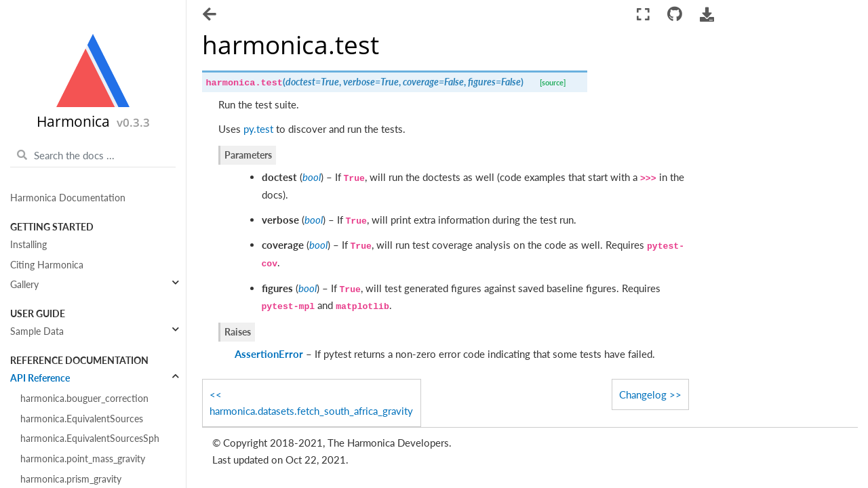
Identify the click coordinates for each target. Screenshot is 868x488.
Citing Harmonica (47, 265)
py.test (258, 129)
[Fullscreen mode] (643, 15)
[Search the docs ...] (93, 155)
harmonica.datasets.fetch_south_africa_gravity (311, 411)
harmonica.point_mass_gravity (83, 459)
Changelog (643, 394)
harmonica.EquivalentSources (82, 419)
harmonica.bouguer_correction (84, 399)
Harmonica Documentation (68, 198)
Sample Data (37, 331)
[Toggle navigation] (211, 16)
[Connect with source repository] (674, 15)
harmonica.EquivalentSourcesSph (90, 439)
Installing (28, 245)
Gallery (24, 285)
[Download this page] (707, 15)
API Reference (40, 378)
